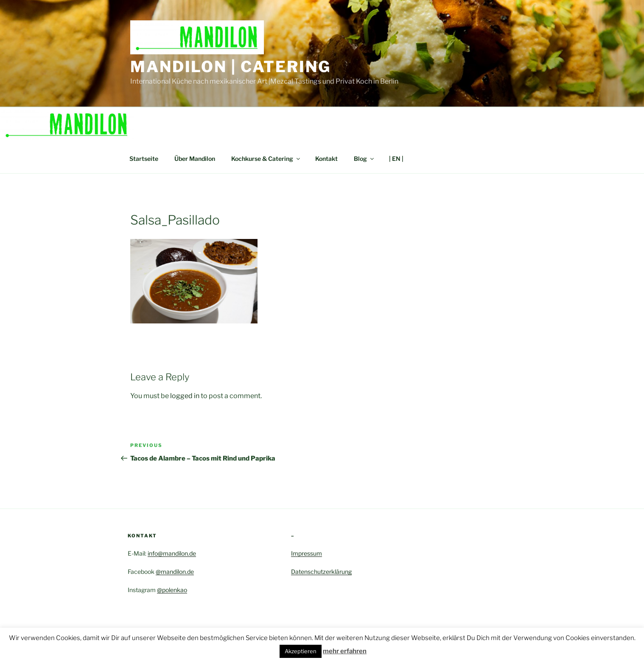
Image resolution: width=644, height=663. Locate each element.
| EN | (396, 159)
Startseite (144, 159)
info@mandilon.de (172, 553)
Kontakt (326, 159)
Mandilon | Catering (231, 67)
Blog (364, 159)
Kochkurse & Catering (266, 159)
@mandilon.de (175, 572)
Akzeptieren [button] (301, 651)
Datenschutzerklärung (321, 572)
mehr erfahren (345, 651)
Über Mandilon (195, 159)
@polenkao (172, 590)
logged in (185, 396)
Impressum (307, 553)
